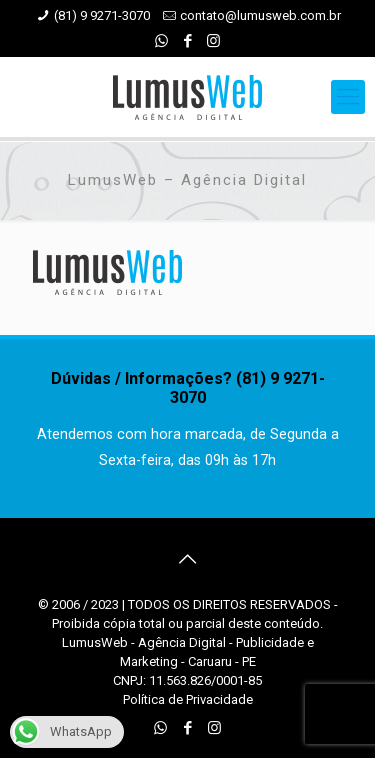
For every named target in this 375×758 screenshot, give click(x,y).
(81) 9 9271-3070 (102, 15)
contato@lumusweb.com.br (260, 15)
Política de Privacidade (188, 699)
